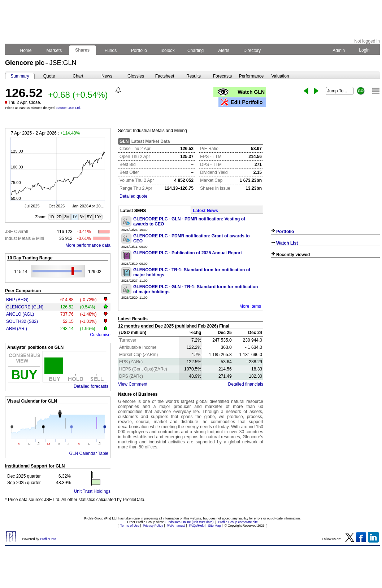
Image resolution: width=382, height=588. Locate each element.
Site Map (214, 526)
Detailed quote (133, 196)
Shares (83, 50)
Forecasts (223, 76)
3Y (82, 217)
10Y (98, 217)
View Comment (133, 384)
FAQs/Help (197, 526)
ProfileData (48, 539)
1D (52, 217)
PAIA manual (176, 526)
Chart (78, 76)
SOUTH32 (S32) (22, 321)
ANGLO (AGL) (20, 314)
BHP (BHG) (17, 300)
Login (364, 50)
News (107, 76)
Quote (49, 76)
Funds (111, 51)
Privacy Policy (153, 526)
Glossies (136, 76)
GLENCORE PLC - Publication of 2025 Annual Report (188, 253)
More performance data (88, 245)
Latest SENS (133, 211)
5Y (89, 217)
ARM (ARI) (17, 329)
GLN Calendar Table (89, 453)
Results (194, 76)
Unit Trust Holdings (92, 491)
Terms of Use (130, 526)
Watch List (287, 243)
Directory (252, 51)
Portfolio (139, 51)
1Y (75, 217)
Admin (339, 51)
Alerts (224, 51)
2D (59, 217)
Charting (196, 51)
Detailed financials (246, 384)
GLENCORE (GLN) (25, 307)
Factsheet (165, 76)
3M (67, 217)
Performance (251, 76)
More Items (250, 306)
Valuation (280, 76)
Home (26, 51)
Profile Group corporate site (238, 522)
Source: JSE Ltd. (69, 108)
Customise (100, 335)
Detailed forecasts (91, 386)
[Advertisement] (325, 313)
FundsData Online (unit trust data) (189, 522)
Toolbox (167, 51)
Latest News (205, 211)
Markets (54, 51)
